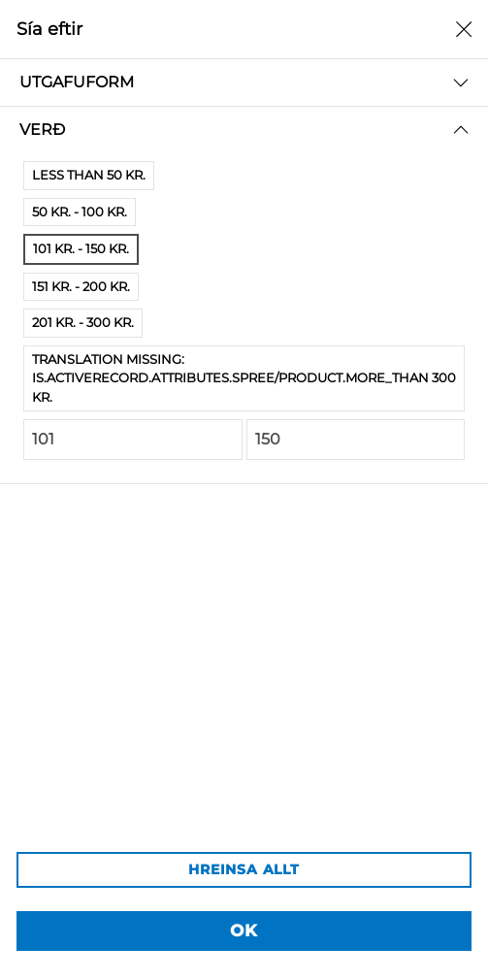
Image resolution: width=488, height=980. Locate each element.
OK (244, 931)
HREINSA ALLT (244, 869)
